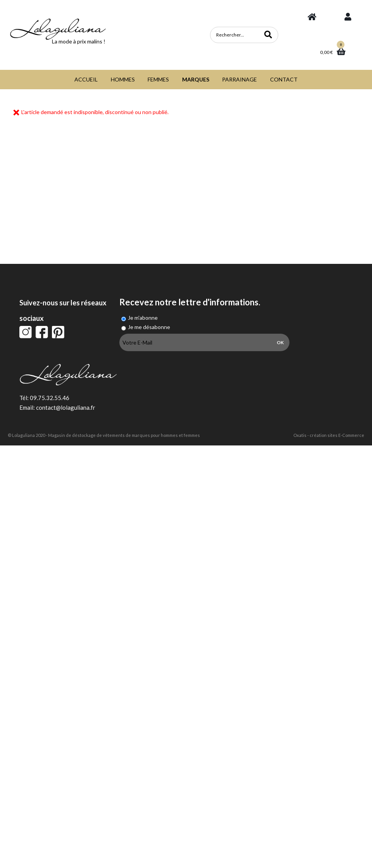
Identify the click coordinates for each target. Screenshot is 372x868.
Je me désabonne (149, 327)
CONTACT (284, 79)
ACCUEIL (86, 79)
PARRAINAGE (239, 79)
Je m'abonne (143, 318)
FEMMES (158, 79)
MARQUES (196, 79)
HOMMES (123, 79)
